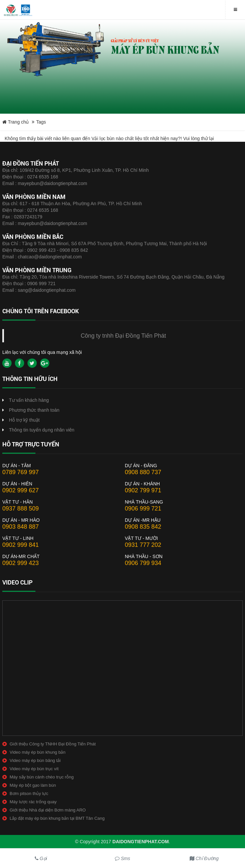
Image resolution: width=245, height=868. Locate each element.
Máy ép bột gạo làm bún (33, 785)
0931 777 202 (143, 545)
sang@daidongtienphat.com (47, 290)
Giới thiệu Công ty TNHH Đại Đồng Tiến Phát (53, 744)
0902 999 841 (21, 545)
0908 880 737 (143, 472)
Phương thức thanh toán (34, 410)
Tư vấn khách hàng (29, 400)
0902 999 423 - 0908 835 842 (58, 250)
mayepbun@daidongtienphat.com (53, 183)
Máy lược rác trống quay (33, 802)
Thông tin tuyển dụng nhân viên (42, 430)
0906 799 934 (143, 563)
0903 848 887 (21, 527)
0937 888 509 (21, 509)
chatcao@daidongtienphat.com (50, 257)
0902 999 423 (21, 563)
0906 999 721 (41, 283)
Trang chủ (16, 122)
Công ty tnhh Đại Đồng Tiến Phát (123, 336)
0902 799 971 (143, 490)
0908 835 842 (143, 527)
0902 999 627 (21, 490)
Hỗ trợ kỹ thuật (24, 420)
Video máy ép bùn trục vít (34, 769)
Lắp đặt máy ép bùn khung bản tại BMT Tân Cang (57, 818)
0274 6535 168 (43, 177)
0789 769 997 (21, 472)
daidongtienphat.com (141, 842)
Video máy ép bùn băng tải (35, 760)
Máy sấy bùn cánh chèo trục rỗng (42, 777)
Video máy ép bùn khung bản (38, 752)
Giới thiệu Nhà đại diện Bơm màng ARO (48, 810)
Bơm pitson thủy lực (29, 793)
